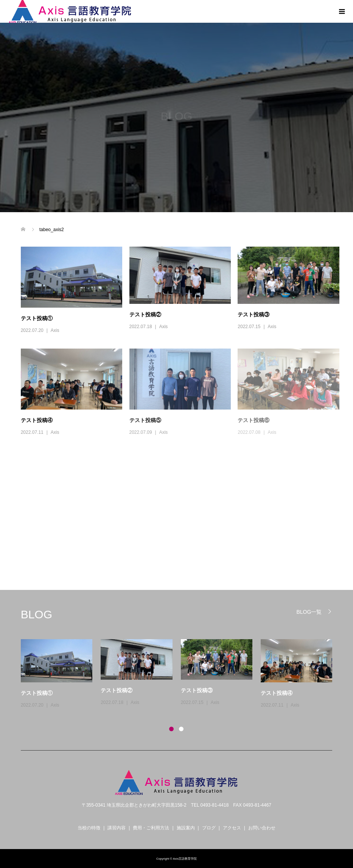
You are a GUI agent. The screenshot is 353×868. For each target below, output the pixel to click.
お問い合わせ (262, 828)
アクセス (232, 828)
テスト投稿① (37, 318)
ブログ (209, 828)
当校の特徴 (89, 828)
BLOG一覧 (309, 612)
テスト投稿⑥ (253, 420)
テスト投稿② (145, 314)
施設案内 (186, 828)
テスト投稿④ (37, 420)
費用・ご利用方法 (151, 828)
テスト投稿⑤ (145, 420)
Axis (55, 330)
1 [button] (171, 729)
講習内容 (117, 828)
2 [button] (181, 729)
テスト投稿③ (253, 314)
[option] (181, 674)
